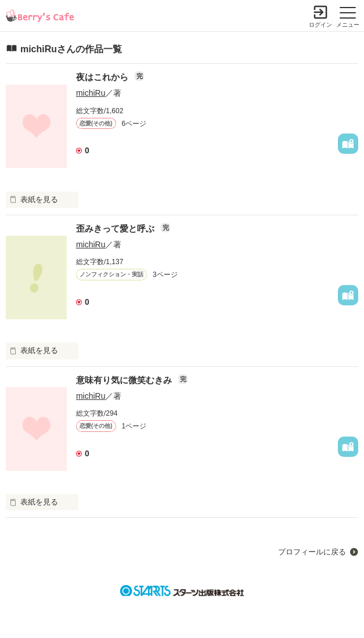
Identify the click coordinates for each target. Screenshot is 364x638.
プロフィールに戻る (312, 552)
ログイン (320, 25)
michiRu (91, 93)
